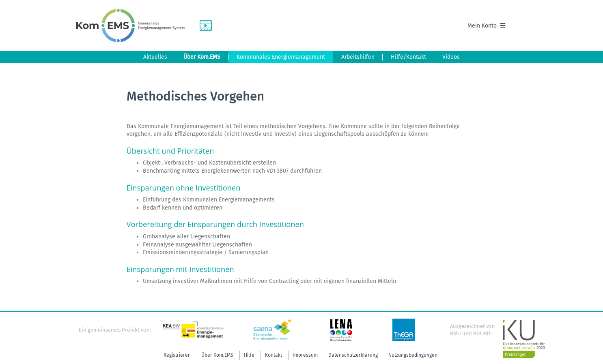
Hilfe (249, 355)
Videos (451, 57)
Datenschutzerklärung (353, 355)
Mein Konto (486, 26)
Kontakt (274, 355)
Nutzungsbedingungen (413, 355)
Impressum (305, 355)
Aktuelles (155, 57)
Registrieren (177, 355)
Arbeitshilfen (358, 57)
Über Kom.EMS (202, 57)
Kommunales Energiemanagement (281, 57)
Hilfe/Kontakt (408, 57)
